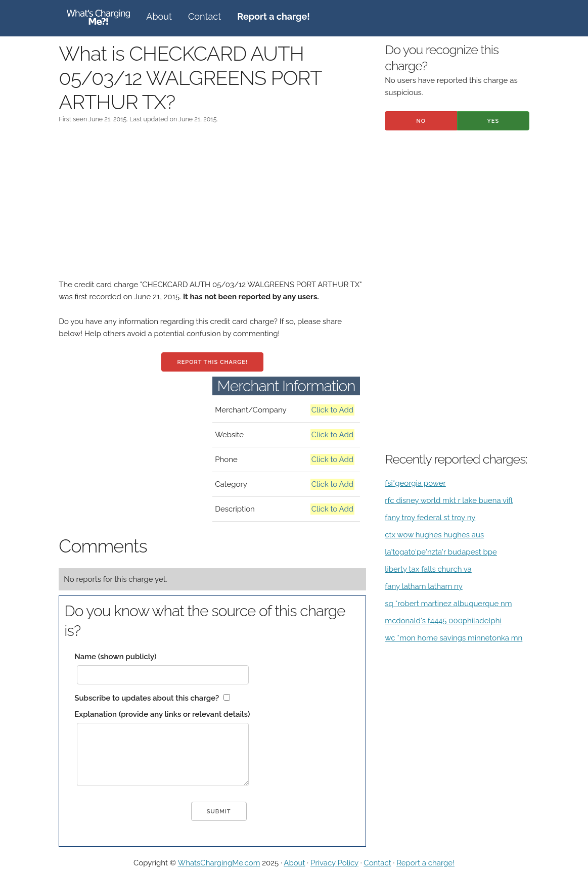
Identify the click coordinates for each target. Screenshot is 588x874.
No (421, 121)
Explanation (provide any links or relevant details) (162, 714)
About (159, 16)
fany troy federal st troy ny (430, 518)
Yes (493, 121)
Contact (205, 16)
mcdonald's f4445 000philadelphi (443, 621)
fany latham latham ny (423, 586)
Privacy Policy (334, 863)
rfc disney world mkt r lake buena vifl (449, 500)
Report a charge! (425, 863)
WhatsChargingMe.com (219, 863)
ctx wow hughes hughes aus (434, 535)
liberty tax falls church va (428, 569)
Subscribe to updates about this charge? (147, 698)
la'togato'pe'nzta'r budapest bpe (441, 552)
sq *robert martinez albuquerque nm (448, 604)
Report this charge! (212, 362)
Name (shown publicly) (115, 657)
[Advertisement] (212, 208)
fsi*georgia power (415, 483)
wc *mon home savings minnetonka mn (454, 638)
